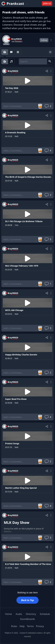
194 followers (17, 42)
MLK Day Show (17, 522)
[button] (50, 61)
